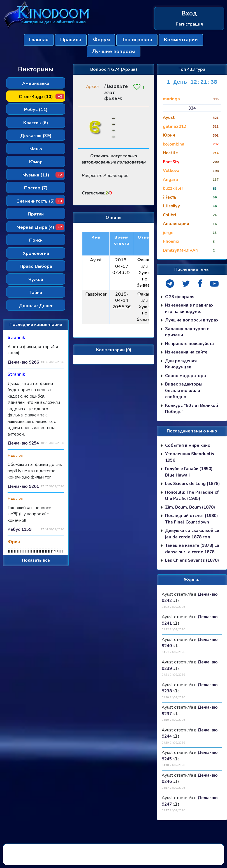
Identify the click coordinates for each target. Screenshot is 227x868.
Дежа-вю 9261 (23, 486)
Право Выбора (36, 266)
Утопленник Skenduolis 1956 (190, 457)
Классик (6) (36, 123)
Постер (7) (36, 188)
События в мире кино (188, 445)
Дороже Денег (36, 306)
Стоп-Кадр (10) (42, 97)
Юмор (36, 162)
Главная (39, 40)
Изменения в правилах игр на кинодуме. (189, 308)
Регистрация (189, 24)
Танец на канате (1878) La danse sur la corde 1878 (192, 549)
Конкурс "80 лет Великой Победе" (192, 409)
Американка (36, 83)
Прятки (36, 214)
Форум (101, 40)
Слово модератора (186, 376)
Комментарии (181, 40)
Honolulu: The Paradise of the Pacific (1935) (192, 496)
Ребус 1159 (19, 529)
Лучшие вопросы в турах (192, 320)
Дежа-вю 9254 (23, 443)
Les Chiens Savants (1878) (192, 560)
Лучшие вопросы (114, 51)
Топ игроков (137, 40)
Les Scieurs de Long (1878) (192, 484)
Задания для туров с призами (187, 332)
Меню (36, 149)
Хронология (36, 253)
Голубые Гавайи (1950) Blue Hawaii (189, 472)
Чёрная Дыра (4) (41, 227)
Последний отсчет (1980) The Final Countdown (191, 519)
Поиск (36, 240)
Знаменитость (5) (41, 201)
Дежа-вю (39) (36, 136)
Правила (71, 40)
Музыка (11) (43, 175)
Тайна (36, 293)
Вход (189, 14)
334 (192, 108)
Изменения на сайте (186, 352)
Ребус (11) (36, 110)
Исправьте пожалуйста (189, 344)
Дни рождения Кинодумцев (181, 364)
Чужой (36, 280)
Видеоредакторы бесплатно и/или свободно (184, 390)
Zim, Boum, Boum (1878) (190, 507)
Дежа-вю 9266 (23, 362)
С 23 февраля (180, 297)
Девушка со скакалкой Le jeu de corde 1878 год (192, 534)
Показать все (36, 560)
